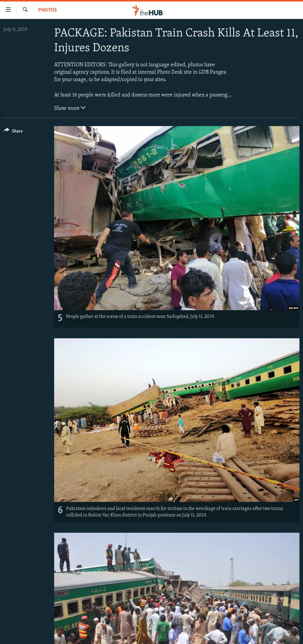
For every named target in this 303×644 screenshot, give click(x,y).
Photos (47, 10)
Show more (70, 108)
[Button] (13, 132)
